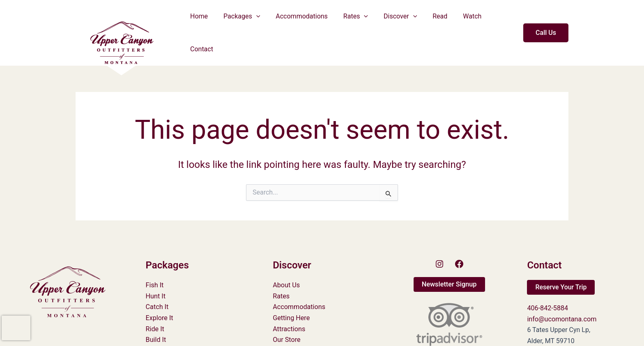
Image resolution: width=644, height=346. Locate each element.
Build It (156, 313)
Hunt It (156, 270)
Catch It (157, 281)
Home (205, 20)
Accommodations (302, 20)
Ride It (155, 303)
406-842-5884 (547, 282)
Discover (396, 20)
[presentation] (16, 328)
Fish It (155, 259)
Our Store (286, 313)
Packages (245, 20)
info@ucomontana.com (561, 293)
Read (433, 20)
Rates (354, 20)
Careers (284, 335)
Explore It (159, 292)
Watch (463, 20)
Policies (284, 324)
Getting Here (291, 292)
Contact (497, 20)
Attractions (289, 303)
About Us (286, 259)
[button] (260, 20)
